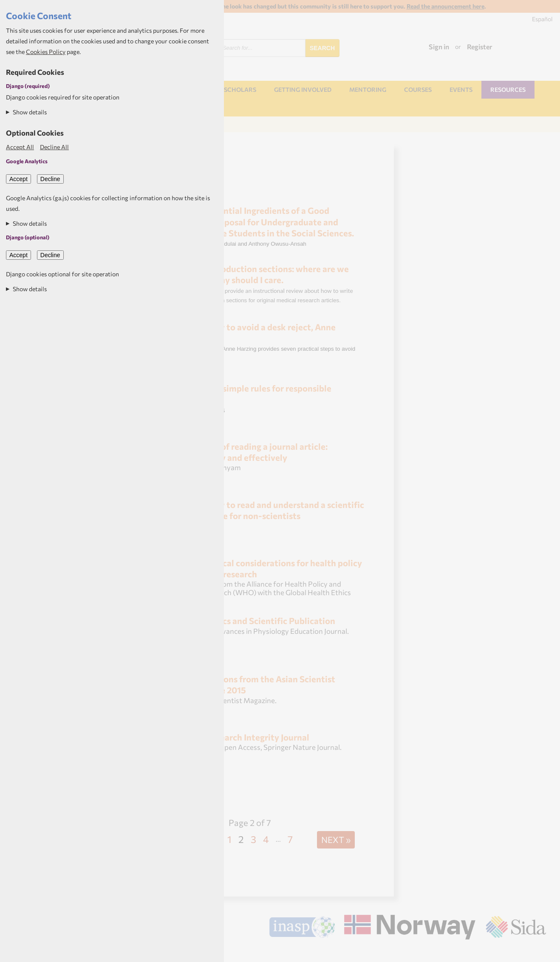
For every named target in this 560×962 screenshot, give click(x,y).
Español (542, 19)
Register (480, 47)
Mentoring (368, 89)
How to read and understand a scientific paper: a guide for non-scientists (268, 510)
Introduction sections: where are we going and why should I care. (261, 274)
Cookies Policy (46, 52)
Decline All (54, 147)
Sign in (439, 47)
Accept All (20, 147)
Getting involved (303, 89)
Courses (418, 89)
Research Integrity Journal (258, 737)
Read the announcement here (445, 6)
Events (461, 89)
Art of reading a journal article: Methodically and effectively (250, 452)
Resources (508, 89)
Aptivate (539, 952)
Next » (336, 839)
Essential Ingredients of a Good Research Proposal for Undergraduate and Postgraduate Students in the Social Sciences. (263, 221)
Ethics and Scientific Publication (271, 620)
